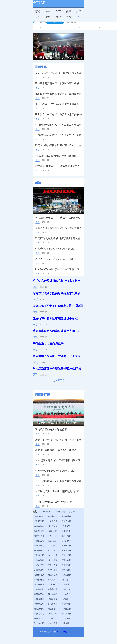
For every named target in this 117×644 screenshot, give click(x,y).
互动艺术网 (39, 565)
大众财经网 (66, 565)
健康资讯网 (53, 623)
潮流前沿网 (53, 609)
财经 (79, 11)
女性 (38, 17)
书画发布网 (39, 546)
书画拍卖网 (39, 541)
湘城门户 (66, 594)
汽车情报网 (53, 599)
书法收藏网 (53, 560)
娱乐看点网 (53, 604)
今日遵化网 (39, 2)
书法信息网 (39, 550)
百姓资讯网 (39, 599)
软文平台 (53, 584)
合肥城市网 (39, 604)
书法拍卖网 (39, 521)
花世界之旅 (39, 575)
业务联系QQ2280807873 (67, 632)
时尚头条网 (66, 614)
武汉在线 (66, 570)
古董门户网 (53, 565)
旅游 (58, 17)
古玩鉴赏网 (66, 536)
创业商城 (39, 589)
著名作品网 (74, 512)
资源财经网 (39, 609)
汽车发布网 (39, 623)
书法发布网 (39, 555)
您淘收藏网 (39, 516)
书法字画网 (53, 526)
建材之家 (66, 580)
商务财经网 (39, 619)
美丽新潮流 (39, 536)
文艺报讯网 (53, 541)
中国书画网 (53, 516)
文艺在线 (66, 541)
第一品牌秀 (53, 594)
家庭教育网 (53, 580)
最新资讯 (41, 67)
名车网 (66, 599)
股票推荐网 (66, 604)
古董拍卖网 (66, 555)
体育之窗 (53, 531)
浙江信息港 (39, 584)
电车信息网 (39, 594)
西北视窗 (66, 526)
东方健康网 (39, 570)
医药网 (66, 623)
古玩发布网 (66, 550)
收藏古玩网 (39, 526)
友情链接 (46, 512)
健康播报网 (66, 531)
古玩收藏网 (66, 546)
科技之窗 (66, 589)
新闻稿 (66, 584)
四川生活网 (66, 575)
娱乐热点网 (39, 531)
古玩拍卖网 (53, 546)
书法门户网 (53, 555)
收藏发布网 (53, 521)
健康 (48, 17)
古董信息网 (66, 521)
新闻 (38, 11)
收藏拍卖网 (60, 512)
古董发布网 (66, 560)
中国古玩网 (39, 560)
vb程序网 (53, 614)
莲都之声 (53, 619)
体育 (58, 11)
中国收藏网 (66, 516)
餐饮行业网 (53, 570)
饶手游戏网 (53, 589)
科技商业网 (39, 614)
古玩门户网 (53, 550)
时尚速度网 (66, 609)
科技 (69, 17)
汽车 (48, 11)
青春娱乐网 (53, 536)
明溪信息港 (39, 580)
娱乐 (69, 11)
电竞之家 (66, 619)
